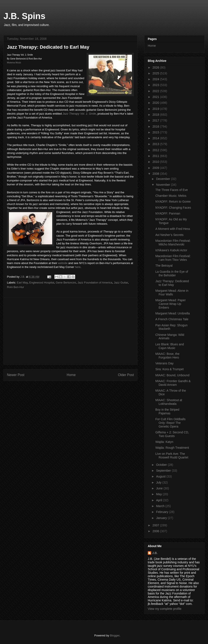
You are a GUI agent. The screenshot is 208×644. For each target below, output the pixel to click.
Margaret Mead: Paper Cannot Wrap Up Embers (171, 304)
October (162, 465)
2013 (156, 144)
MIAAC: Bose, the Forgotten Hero (167, 356)
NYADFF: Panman (168, 213)
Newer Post (16, 375)
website (63, 263)
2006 (156, 531)
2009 (156, 168)
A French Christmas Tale (172, 319)
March (161, 506)
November (163, 185)
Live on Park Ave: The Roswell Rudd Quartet (172, 456)
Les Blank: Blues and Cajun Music (170, 346)
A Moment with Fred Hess (173, 229)
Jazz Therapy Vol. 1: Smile (79, 114)
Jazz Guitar (121, 283)
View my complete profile (165, 609)
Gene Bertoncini (66, 283)
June (160, 488)
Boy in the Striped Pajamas (167, 411)
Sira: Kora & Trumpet (170, 369)
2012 (156, 150)
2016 (156, 127)
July (159, 482)
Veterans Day (164, 363)
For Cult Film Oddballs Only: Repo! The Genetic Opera (170, 423)
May (159, 494)
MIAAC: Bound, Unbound (172, 375)
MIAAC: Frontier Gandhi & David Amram (173, 383)
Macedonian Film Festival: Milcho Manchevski (173, 243)
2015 (156, 132)
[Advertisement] (70, 331)
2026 (156, 67)
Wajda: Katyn (164, 442)
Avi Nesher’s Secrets (169, 235)
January (162, 518)
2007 (156, 525)
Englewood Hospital (42, 283)
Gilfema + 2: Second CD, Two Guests (172, 434)
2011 (156, 156)
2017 (156, 120)
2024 (156, 79)
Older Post (126, 375)
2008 (156, 174)
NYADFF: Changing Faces (173, 208)
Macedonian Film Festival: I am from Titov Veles (173, 258)
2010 (156, 162)
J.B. (155, 553)
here (78, 267)
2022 (156, 91)
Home (71, 375)
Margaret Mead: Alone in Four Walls (172, 292)
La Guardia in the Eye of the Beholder (172, 273)
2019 (156, 109)
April (159, 500)
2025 (156, 73)
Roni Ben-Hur (15, 287)
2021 (156, 97)
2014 (156, 138)
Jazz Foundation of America (95, 283)
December (163, 179)
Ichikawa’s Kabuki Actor (171, 250)
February (162, 512)
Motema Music (14, 63)
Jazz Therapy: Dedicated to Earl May (172, 283)
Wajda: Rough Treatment (172, 448)
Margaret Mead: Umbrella (173, 313)
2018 (156, 115)
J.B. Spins (24, 16)
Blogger (115, 635)
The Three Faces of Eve (172, 190)
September (164, 471)
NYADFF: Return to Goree (173, 202)
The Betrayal (164, 266)
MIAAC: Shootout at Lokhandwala (169, 402)
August (161, 476)
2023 (156, 85)
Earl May (22, 283)
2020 (156, 103)
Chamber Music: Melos (171, 196)
